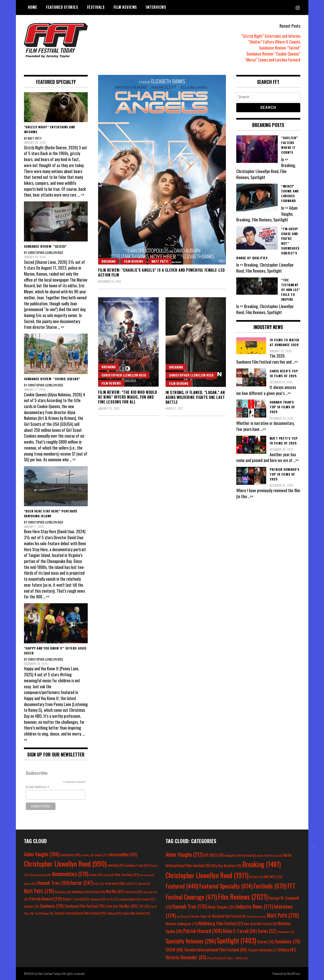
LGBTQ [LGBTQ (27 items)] (131, 884)
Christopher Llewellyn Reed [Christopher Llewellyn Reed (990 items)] (65, 864)
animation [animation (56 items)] (70, 855)
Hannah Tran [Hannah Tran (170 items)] (190, 906)
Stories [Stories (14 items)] (265, 942)
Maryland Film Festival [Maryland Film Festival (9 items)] (229, 916)
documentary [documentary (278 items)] (70, 874)
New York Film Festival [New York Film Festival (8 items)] (260, 924)
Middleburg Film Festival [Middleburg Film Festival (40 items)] (89, 892)
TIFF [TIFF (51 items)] (144, 906)
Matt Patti (160, 261)
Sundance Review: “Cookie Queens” (273, 54)
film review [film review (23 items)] (147, 875)
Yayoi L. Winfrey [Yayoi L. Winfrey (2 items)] (237, 958)
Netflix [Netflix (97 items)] (115, 891)
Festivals (96, 7)
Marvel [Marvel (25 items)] (144, 884)
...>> (295, 362)
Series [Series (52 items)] (267, 931)
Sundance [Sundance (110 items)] (52, 906)
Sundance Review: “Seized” (280, 48)
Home (33, 7)
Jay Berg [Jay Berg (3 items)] (183, 916)
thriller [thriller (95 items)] (128, 906)
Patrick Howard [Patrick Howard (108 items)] (203, 931)
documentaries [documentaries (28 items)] (40, 875)
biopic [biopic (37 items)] (101, 855)
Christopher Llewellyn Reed (124, 375)
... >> (81, 195)
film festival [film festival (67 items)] (127, 874)
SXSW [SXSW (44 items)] (112, 906)
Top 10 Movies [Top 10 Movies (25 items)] (44, 913)
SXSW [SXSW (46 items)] (174, 949)
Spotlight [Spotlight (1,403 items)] (236, 940)
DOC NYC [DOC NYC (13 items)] (273, 877)
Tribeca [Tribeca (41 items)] (287, 949)
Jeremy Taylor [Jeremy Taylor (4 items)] (201, 916)
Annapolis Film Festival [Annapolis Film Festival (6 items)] (240, 855)
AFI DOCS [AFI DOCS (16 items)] (214, 855)
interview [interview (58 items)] (115, 883)
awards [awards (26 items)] (88, 855)
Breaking (109, 261)
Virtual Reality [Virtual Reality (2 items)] (216, 958)
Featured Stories (62, 7)
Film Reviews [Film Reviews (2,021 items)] (243, 896)
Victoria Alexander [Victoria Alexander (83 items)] (186, 957)
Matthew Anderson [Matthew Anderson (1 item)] (256, 916)
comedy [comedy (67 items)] (116, 865)
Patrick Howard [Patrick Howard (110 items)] (46, 899)
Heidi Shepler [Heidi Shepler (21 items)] (221, 907)
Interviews (156, 7)
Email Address (38, 787)
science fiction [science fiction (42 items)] (130, 899)
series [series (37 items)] (149, 899)
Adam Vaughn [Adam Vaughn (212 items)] (184, 854)
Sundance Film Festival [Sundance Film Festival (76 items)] (84, 906)
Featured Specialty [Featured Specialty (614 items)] (226, 886)
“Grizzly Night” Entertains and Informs (271, 36)
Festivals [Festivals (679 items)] (270, 886)
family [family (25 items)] (109, 875)
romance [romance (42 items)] (98, 899)
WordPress (294, 973)
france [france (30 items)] (30, 884)
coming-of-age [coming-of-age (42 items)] (137, 865)
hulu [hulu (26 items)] (99, 884)
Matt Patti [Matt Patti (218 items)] (283, 915)
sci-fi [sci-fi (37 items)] (112, 899)
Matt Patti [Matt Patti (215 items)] (39, 891)
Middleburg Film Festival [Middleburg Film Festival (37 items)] (220, 923)
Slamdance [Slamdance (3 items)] (286, 932)
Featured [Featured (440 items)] (182, 886)
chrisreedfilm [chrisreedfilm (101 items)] (123, 854)
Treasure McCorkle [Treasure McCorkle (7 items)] (262, 950)
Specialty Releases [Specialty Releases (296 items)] (191, 941)
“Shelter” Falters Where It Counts (274, 42)
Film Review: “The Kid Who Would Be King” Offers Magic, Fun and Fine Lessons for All (128, 397)
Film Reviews (125, 7)
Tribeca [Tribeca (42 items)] (114, 913)
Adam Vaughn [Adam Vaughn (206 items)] (42, 854)
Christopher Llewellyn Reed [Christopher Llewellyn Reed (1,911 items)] (207, 875)
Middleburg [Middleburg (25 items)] (63, 892)
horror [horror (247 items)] (82, 882)
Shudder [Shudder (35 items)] (32, 906)
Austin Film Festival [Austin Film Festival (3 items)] (270, 855)
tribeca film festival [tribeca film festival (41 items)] (136, 913)
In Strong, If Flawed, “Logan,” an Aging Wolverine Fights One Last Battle (195, 397)
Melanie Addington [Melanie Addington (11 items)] (181, 924)
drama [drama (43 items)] (96, 875)
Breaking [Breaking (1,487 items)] (262, 864)
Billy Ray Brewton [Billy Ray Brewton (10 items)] (226, 865)
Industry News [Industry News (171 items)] (254, 906)
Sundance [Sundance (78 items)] (287, 941)
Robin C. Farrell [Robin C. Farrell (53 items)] (76, 899)
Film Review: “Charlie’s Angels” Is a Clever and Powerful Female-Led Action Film (161, 272)
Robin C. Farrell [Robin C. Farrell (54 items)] (240, 931)
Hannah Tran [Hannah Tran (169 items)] (54, 883)
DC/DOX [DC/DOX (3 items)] (256, 877)
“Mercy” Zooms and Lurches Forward (272, 60)
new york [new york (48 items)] (133, 892)
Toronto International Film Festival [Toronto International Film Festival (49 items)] (80, 913)
